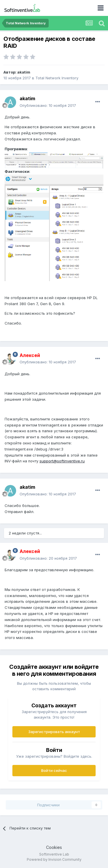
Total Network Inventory (57, 78)
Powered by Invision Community (54, 859)
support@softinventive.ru (62, 461)
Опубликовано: (48, 105)
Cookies (54, 847)
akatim (24, 72)
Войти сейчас (54, 770)
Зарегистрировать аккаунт (54, 732)
